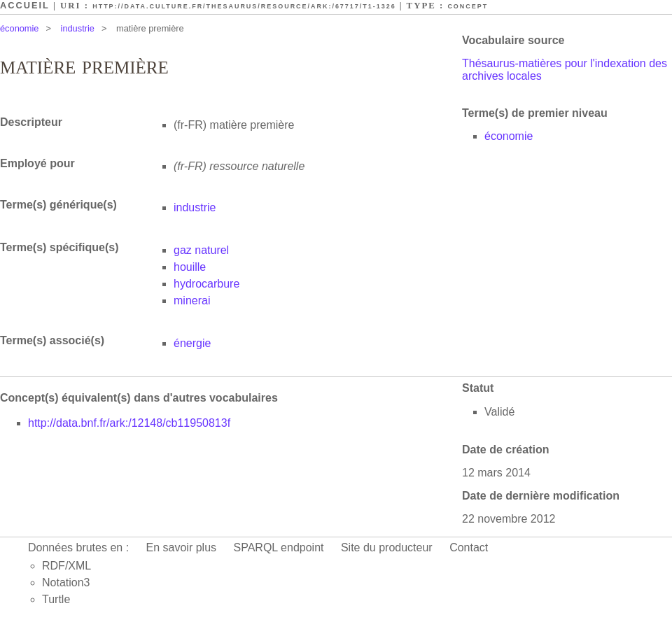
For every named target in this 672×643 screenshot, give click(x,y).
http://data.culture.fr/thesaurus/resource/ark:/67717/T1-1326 (244, 6)
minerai (192, 301)
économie (20, 28)
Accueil (25, 5)
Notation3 (66, 582)
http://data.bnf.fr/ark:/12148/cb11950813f (129, 423)
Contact (469, 547)
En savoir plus (182, 547)
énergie (192, 343)
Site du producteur (387, 547)
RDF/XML (66, 566)
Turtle (56, 599)
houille (190, 267)
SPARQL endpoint (279, 547)
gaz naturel (201, 250)
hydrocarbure (206, 284)
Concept (468, 6)
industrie (78, 28)
